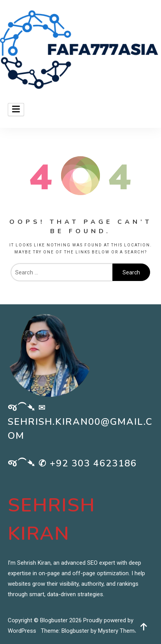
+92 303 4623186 (93, 463)
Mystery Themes (119, 631)
